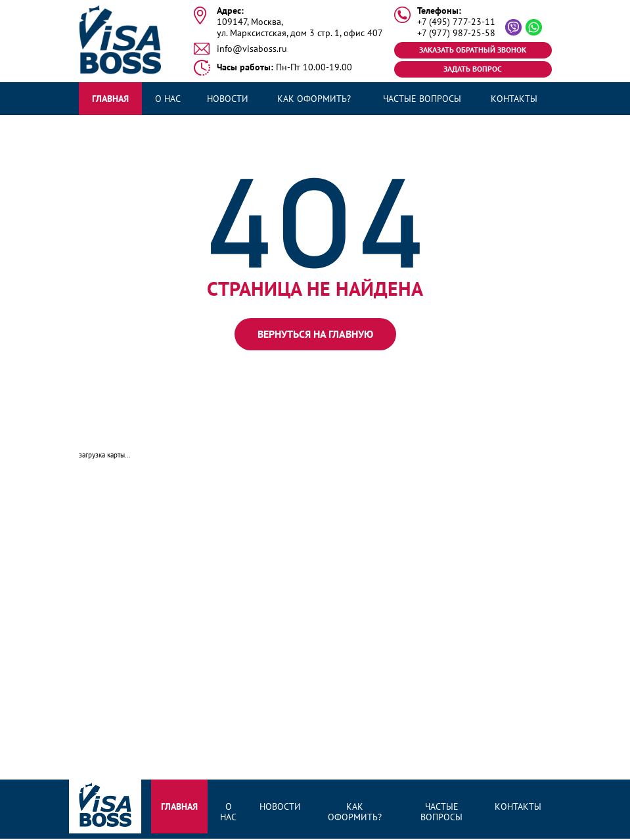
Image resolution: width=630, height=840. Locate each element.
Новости (228, 99)
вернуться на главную (315, 334)
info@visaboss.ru (252, 49)
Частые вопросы (422, 99)
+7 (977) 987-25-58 (456, 33)
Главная (110, 99)
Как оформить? (314, 99)
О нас (168, 99)
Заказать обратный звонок (473, 50)
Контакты (514, 99)
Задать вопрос (473, 69)
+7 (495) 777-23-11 (456, 22)
